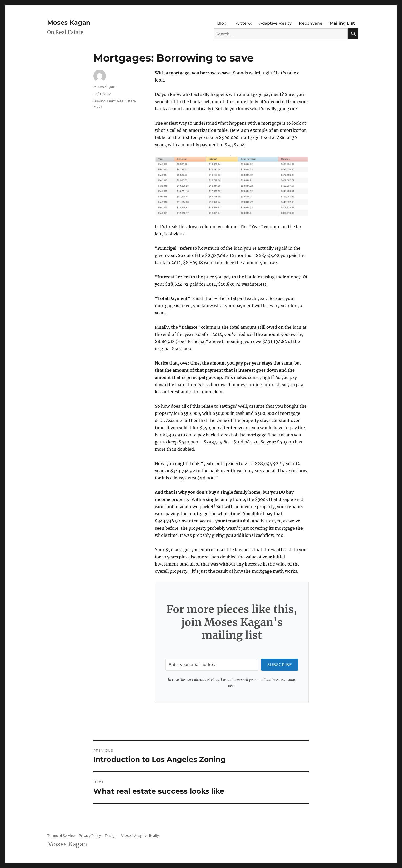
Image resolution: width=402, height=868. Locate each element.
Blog (222, 23)
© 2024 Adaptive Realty (140, 836)
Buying (99, 101)
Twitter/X (243, 23)
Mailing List (342, 23)
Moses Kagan (69, 22)
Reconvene (311, 23)
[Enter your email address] (212, 665)
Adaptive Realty (275, 23)
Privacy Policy (90, 836)
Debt (111, 101)
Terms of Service (61, 836)
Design (111, 836)
